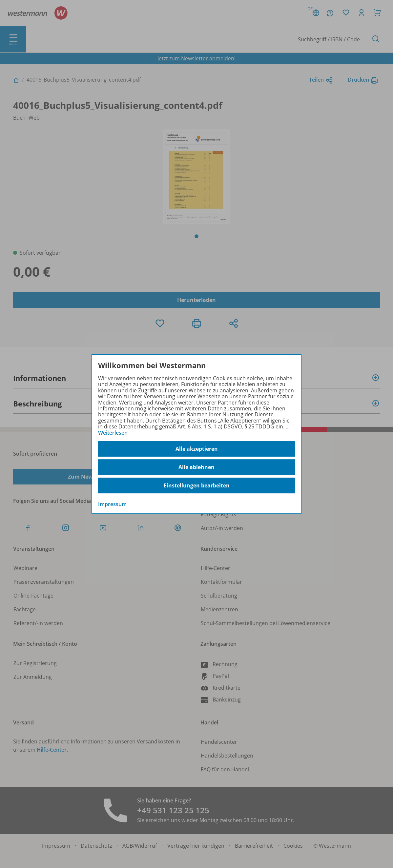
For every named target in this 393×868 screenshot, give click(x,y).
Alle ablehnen (196, 467)
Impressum (112, 504)
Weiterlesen (113, 433)
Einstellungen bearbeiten (197, 485)
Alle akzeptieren (197, 449)
